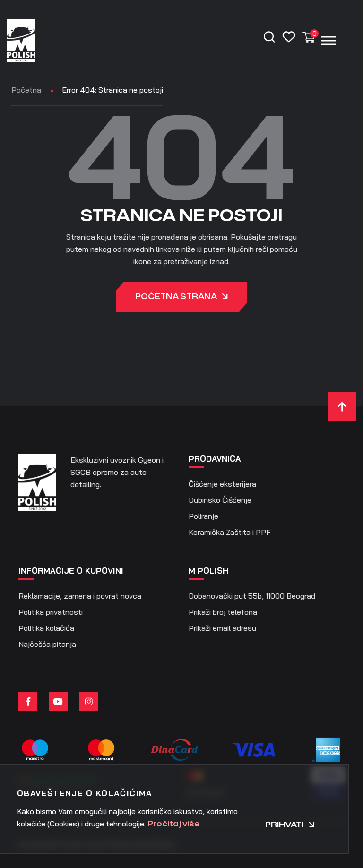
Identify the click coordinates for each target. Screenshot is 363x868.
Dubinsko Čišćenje (220, 500)
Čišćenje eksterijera (222, 484)
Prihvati (290, 825)
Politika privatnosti (51, 612)
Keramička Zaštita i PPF (230, 532)
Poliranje (203, 516)
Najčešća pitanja (47, 644)
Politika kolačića (46, 628)
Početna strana (182, 297)
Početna (26, 90)
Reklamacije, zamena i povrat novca (80, 596)
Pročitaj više (173, 824)
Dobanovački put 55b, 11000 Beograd (252, 596)
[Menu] (328, 40)
